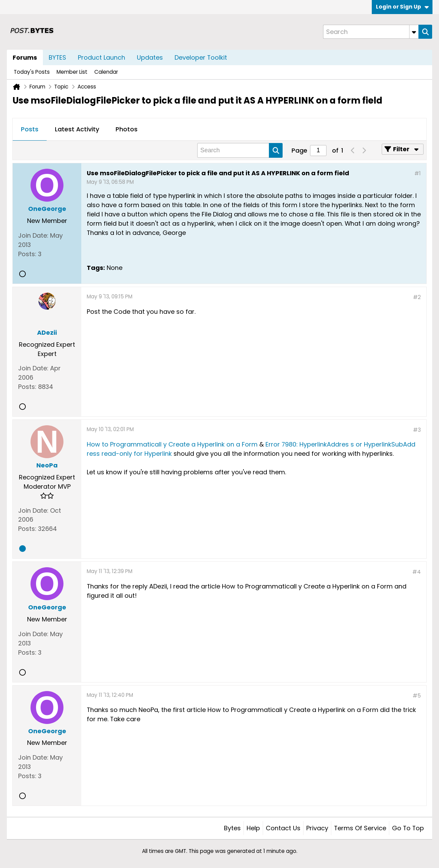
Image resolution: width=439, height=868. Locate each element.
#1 (418, 173)
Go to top (408, 828)
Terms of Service (360, 828)
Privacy (317, 828)
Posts (30, 129)
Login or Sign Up (402, 7)
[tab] (30, 130)
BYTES (57, 57)
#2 (417, 297)
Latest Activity (77, 129)
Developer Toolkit (201, 57)
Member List (72, 72)
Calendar (106, 72)
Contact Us (283, 828)
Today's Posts (32, 72)
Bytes (232, 828)
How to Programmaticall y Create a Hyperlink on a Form (172, 444)
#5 (417, 696)
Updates (150, 57)
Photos (127, 129)
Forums (25, 57)
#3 (417, 430)
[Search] (371, 32)
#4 (417, 572)
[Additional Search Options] (414, 32)
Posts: (27, 254)
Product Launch (102, 57)
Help (253, 828)
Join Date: (33, 235)
